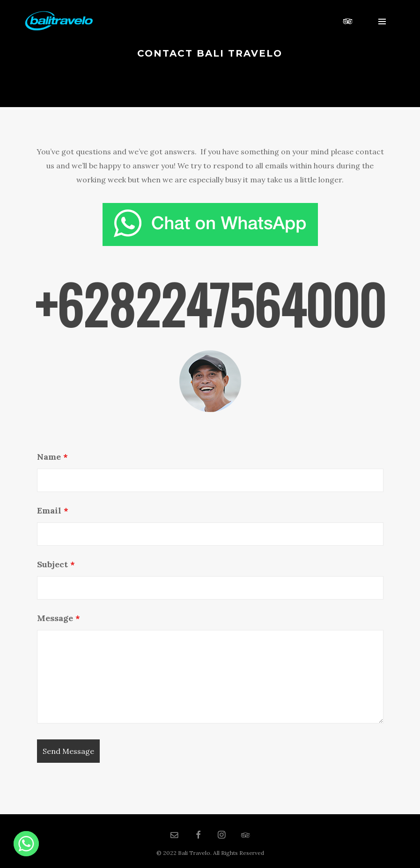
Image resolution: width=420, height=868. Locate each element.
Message (59, 618)
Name (52, 457)
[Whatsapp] (26, 844)
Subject (56, 564)
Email (53, 510)
